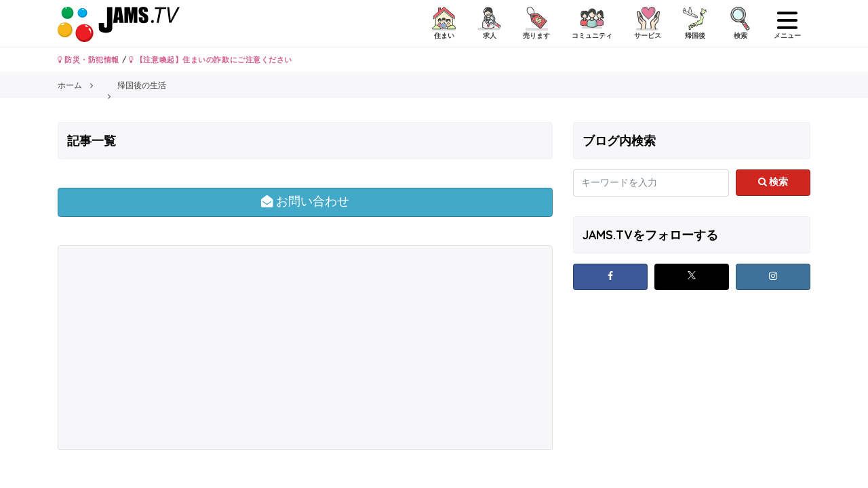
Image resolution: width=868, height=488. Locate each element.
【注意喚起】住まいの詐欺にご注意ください (211, 60)
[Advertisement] (183, 348)
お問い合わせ (305, 201)
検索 (773, 182)
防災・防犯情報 (88, 60)
